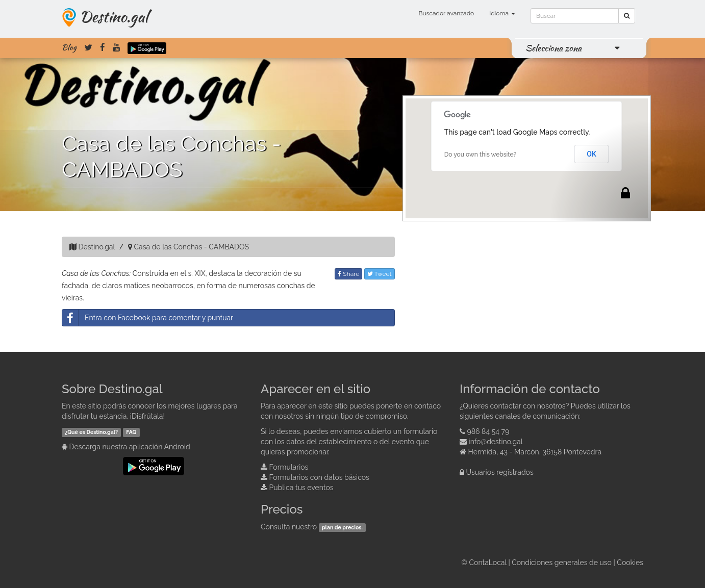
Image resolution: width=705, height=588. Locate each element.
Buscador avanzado (446, 13)
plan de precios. (342, 527)
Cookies (630, 563)
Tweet (380, 274)
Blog (69, 47)
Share (348, 274)
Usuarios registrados (500, 472)
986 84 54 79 (488, 431)
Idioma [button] (502, 13)
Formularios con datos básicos (319, 477)
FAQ (131, 432)
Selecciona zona (553, 48)
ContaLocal (487, 563)
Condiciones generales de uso (562, 563)
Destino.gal (114, 16)
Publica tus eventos (301, 488)
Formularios (289, 467)
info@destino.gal (496, 442)
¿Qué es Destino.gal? (91, 432)
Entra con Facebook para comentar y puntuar (148, 318)
